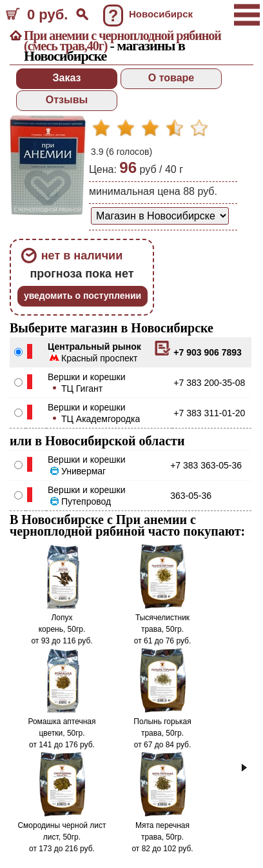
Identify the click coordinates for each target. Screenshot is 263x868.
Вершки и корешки (87, 377)
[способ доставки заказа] (160, 216)
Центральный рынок (94, 347)
